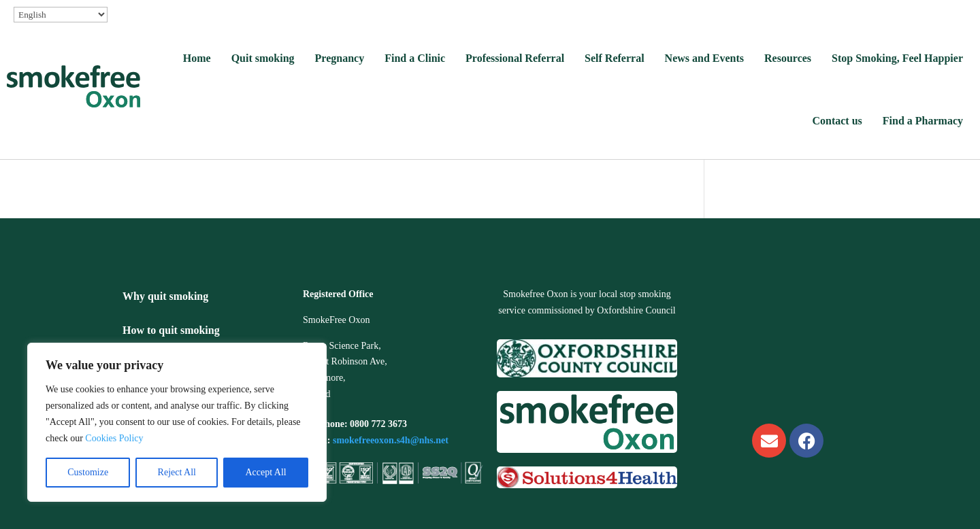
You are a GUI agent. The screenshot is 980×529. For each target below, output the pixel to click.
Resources (788, 58)
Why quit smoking (165, 296)
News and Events (704, 58)
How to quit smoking (171, 330)
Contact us (837, 121)
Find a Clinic (415, 58)
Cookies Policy (114, 438)
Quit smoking (263, 58)
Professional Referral (515, 58)
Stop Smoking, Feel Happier (897, 58)
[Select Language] (61, 15)
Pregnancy (340, 58)
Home (197, 58)
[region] (177, 422)
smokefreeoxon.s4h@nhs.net (391, 440)
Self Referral (615, 58)
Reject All (177, 472)
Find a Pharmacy (923, 121)
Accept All (265, 472)
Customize (88, 472)
